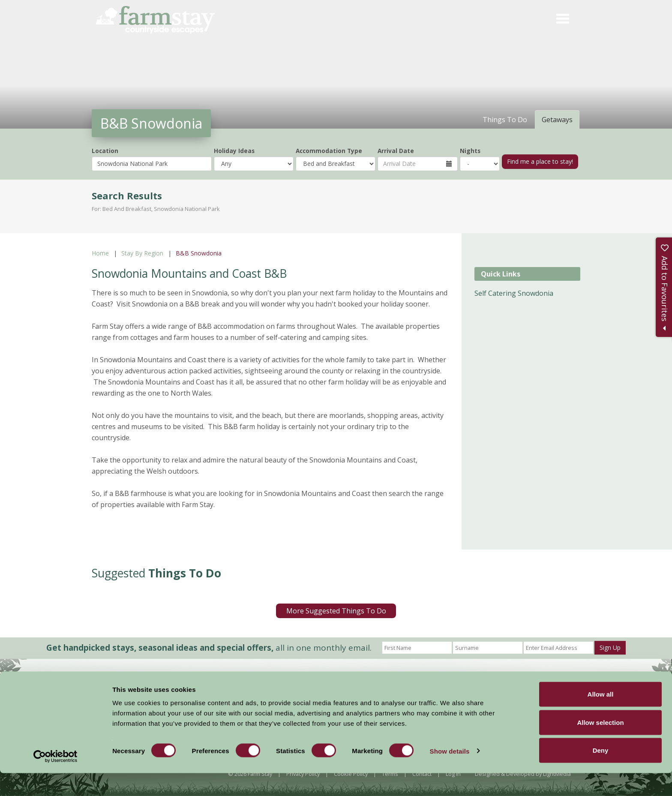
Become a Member (428, 686)
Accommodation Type (329, 151)
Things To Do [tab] (505, 120)
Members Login (496, 686)
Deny (601, 773)
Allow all (601, 717)
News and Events (335, 685)
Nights (470, 151)
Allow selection (600, 745)
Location (105, 151)
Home (100, 253)
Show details (450, 774)
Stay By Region (142, 253)
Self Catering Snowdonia (514, 293)
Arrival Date (396, 151)
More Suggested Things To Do (336, 611)
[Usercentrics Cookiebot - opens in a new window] (55, 779)
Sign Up (610, 647)
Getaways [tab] (557, 120)
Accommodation (279, 685)
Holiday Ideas (234, 151)
